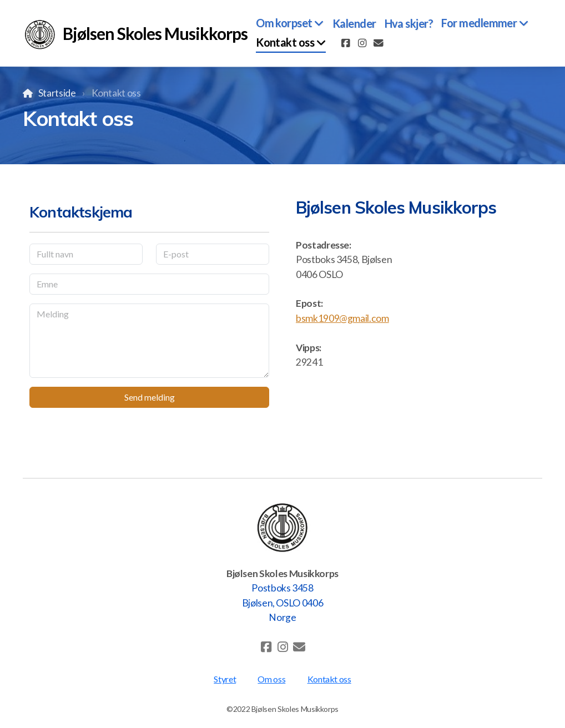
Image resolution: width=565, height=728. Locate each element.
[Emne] (149, 284)
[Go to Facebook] (345, 43)
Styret (225, 679)
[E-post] (213, 254)
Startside (57, 93)
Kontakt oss (329, 679)
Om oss (271, 679)
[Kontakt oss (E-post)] (379, 43)
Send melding (150, 397)
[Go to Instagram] (362, 43)
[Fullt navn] (86, 254)
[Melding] (149, 341)
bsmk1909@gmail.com (342, 318)
